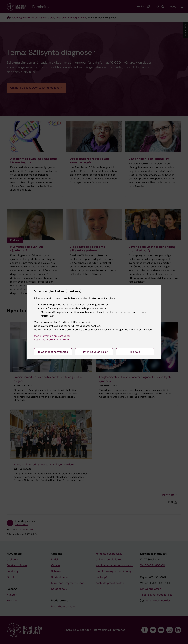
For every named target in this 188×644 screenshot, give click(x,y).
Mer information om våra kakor (52, 336)
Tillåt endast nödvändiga (53, 352)
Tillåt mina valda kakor (94, 352)
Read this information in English (53, 340)
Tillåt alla (135, 352)
